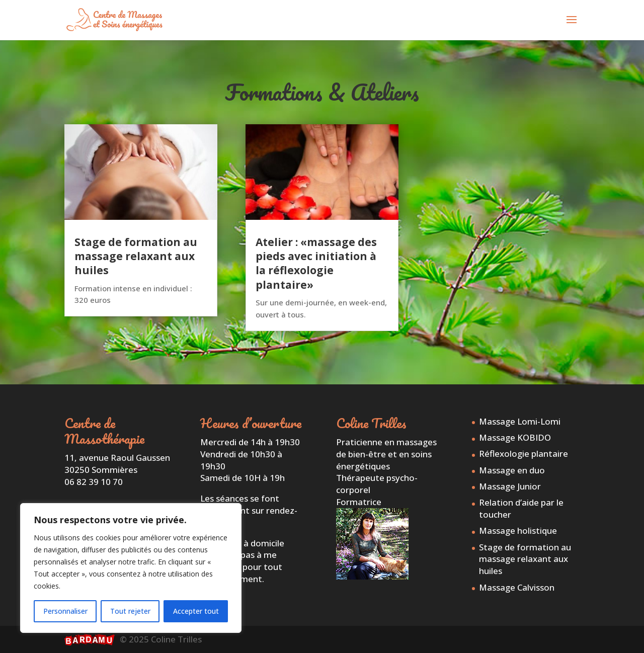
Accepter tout (196, 611)
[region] (131, 568)
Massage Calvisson (517, 587)
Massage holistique (518, 530)
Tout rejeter (130, 611)
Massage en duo (512, 470)
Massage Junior (510, 486)
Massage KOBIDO (515, 437)
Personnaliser (65, 611)
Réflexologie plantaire (524, 454)
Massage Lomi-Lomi (520, 421)
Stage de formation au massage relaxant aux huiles (136, 256)
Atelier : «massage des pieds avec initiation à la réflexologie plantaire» (316, 263)
